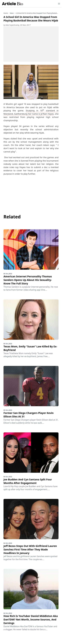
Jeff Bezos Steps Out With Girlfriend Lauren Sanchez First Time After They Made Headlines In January (30, 549)
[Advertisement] (31, 44)
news (12, 13)
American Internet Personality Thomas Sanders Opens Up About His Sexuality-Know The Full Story (28, 280)
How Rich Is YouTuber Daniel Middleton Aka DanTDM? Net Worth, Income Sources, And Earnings (31, 620)
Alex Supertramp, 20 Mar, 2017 (17, 25)
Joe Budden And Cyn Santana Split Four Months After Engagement (28, 481)
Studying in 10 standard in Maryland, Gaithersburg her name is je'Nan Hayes (31, 112)
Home (6, 13)
